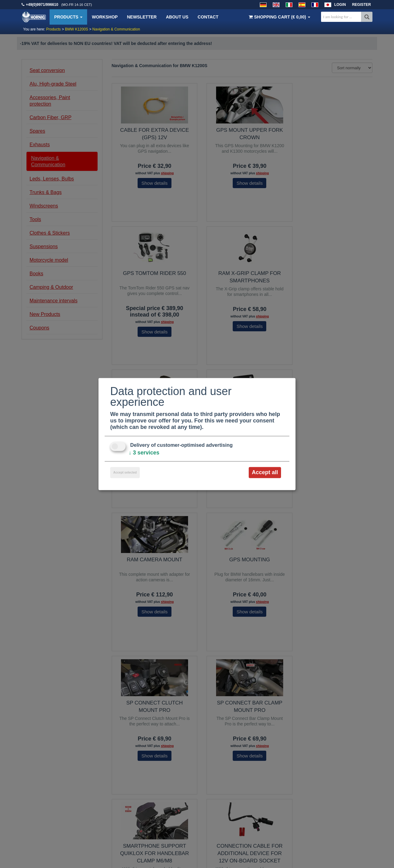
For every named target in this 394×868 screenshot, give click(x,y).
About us (177, 17)
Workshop (105, 17)
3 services (144, 453)
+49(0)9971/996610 (42, 5)
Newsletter (142, 17)
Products (68, 17)
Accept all (265, 472)
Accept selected (125, 472)
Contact (208, 17)
